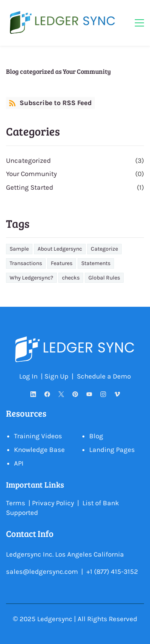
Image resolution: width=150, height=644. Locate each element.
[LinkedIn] (33, 394)
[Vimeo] (117, 394)
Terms (16, 503)
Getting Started (30, 187)
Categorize (104, 249)
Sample (19, 249)
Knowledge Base (39, 450)
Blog (96, 436)
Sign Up (57, 376)
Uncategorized (28, 160)
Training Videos (38, 436)
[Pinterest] (75, 394)
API (19, 463)
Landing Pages (112, 450)
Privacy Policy (53, 503)
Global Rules (104, 278)
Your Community (31, 174)
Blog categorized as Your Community (58, 71)
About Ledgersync (60, 249)
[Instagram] (103, 394)
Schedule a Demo (104, 376)
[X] (61, 394)
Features (62, 263)
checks (71, 278)
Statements (96, 263)
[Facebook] (47, 394)
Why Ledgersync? (31, 278)
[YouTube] (89, 394)
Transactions (26, 263)
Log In (28, 376)
